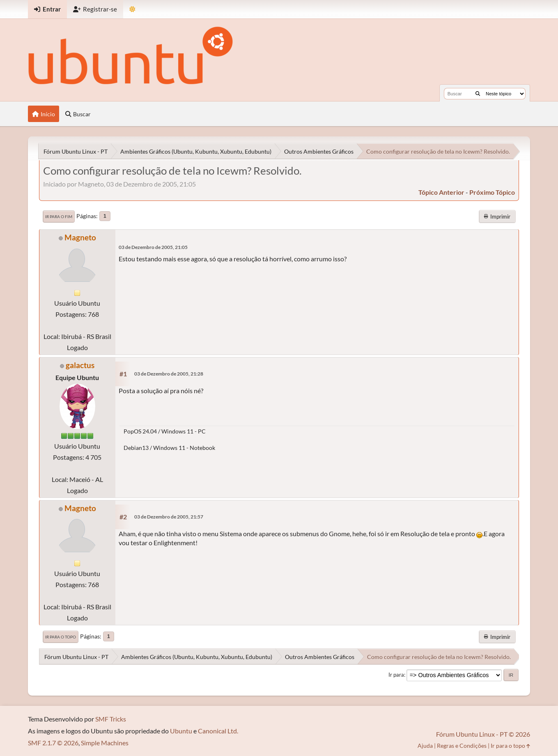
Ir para (396, 675)
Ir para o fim (59, 217)
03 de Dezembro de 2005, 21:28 (169, 374)
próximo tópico (492, 192)
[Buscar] (478, 94)
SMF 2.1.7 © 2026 (53, 743)
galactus (80, 365)
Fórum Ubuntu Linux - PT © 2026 (483, 734)
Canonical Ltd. (218, 731)
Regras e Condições (462, 746)
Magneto (80, 237)
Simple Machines (105, 743)
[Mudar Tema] (132, 9)
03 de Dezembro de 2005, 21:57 (169, 517)
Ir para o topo (61, 637)
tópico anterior (441, 192)
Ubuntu (181, 731)
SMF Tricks (111, 719)
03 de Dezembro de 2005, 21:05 (153, 247)
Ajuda (425, 746)
